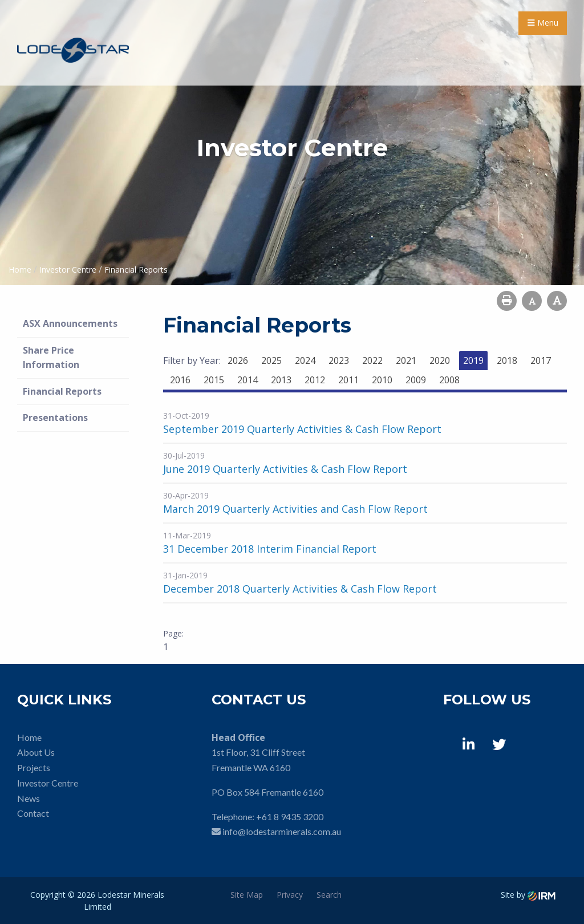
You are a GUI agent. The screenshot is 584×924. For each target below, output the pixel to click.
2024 (305, 360)
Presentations (55, 418)
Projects (34, 767)
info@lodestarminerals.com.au (282, 831)
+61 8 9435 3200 (290, 816)
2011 (348, 380)
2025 (271, 360)
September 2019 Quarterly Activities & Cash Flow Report (302, 429)
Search (329, 895)
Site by (528, 895)
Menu (543, 23)
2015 (214, 380)
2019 (473, 360)
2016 (180, 380)
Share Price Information (51, 358)
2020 (440, 360)
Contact (33, 813)
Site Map (247, 895)
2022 (372, 360)
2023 (339, 360)
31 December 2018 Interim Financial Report (270, 549)
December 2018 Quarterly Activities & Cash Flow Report (300, 589)
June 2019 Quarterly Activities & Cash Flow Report (285, 469)
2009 (416, 380)
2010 (382, 380)
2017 (541, 360)
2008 (449, 380)
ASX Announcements (70, 323)
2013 (281, 380)
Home (29, 737)
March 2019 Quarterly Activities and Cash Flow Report (295, 509)
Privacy (290, 895)
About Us (36, 752)
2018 (507, 360)
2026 (238, 360)
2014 (248, 380)
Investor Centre (48, 783)
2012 (315, 380)
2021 (406, 360)
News (29, 798)
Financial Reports (62, 391)
